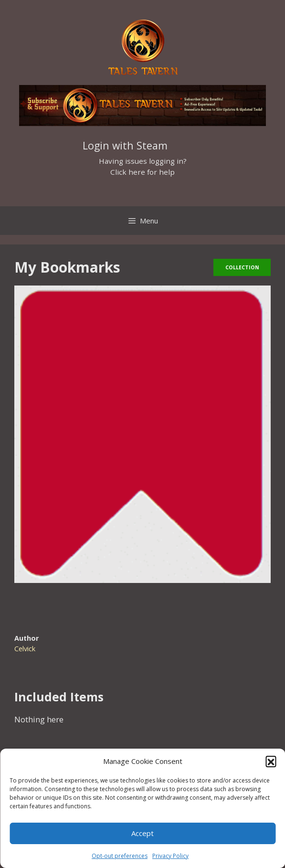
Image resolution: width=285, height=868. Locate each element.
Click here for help (142, 172)
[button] (271, 761)
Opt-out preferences (120, 856)
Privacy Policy (170, 856)
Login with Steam (125, 145)
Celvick (25, 649)
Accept (142, 833)
